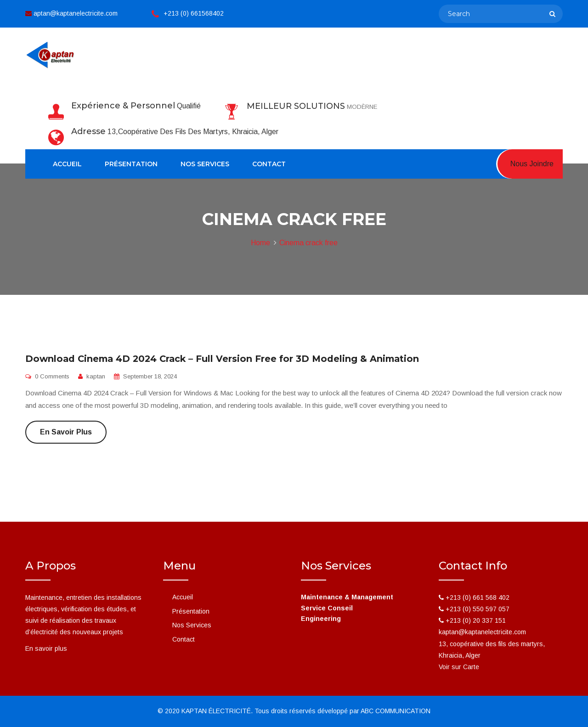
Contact (269, 164)
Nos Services (205, 164)
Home (260, 243)
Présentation (131, 164)
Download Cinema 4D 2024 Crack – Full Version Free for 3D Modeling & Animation (222, 359)
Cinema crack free (308, 243)
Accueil (67, 164)
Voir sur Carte (459, 667)
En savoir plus (66, 432)
